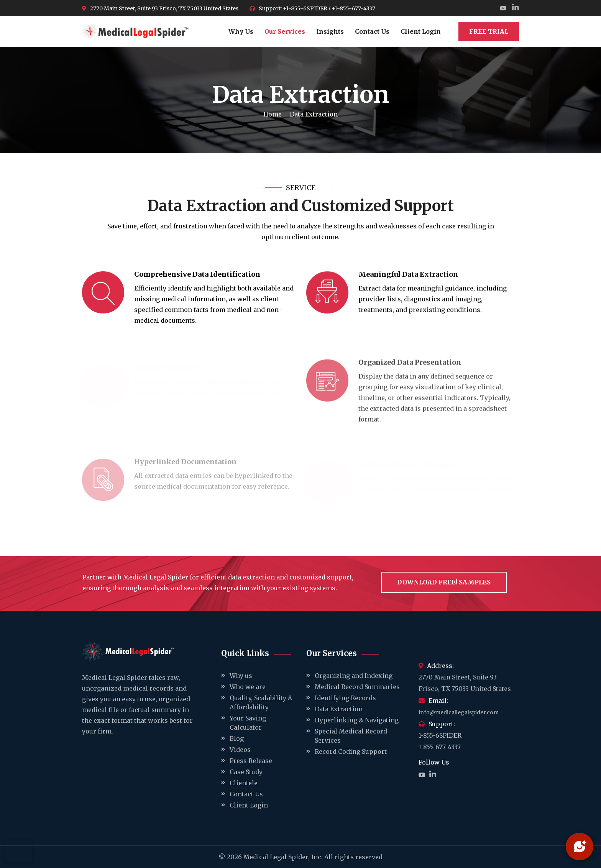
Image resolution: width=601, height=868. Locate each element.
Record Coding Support (351, 752)
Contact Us (372, 31)
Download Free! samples (444, 582)
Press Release (251, 761)
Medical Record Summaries (357, 687)
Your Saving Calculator (248, 723)
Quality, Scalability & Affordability (261, 702)
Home (273, 114)
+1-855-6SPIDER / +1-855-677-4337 (329, 8)
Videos (240, 750)
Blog (237, 738)
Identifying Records (345, 698)
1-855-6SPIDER (440, 735)
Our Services (285, 31)
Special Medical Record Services (351, 736)
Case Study (246, 772)
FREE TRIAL (489, 31)
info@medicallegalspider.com (459, 712)
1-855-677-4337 (440, 747)
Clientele (244, 783)
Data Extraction (339, 709)
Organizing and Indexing (354, 676)
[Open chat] (580, 847)
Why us (241, 676)
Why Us (241, 31)
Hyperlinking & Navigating (357, 720)
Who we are (248, 687)
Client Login (421, 31)
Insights (330, 31)
